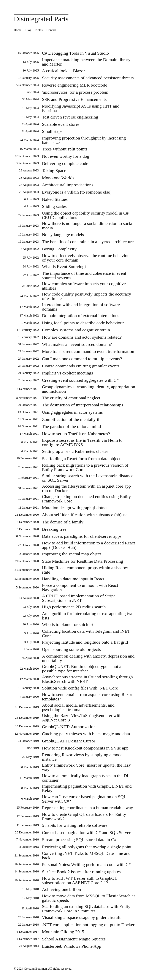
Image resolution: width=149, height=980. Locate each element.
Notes (39, 30)
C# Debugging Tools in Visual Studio (75, 53)
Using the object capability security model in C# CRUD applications (85, 215)
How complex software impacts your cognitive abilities (84, 286)
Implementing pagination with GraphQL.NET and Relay (87, 788)
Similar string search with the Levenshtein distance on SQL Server (88, 478)
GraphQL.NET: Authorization (69, 727)
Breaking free (54, 529)
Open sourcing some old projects (71, 649)
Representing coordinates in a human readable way (87, 808)
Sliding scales (54, 206)
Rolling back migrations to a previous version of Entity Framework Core (85, 467)
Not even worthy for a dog (66, 156)
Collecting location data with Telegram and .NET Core (86, 633)
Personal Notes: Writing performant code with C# (86, 864)
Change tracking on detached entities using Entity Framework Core (86, 499)
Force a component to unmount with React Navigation (80, 588)
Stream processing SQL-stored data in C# (79, 840)
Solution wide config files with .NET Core (80, 688)
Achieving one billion (61, 889)
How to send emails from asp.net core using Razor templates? (87, 697)
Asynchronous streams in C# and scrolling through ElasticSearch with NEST (87, 679)
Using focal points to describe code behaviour (83, 323)
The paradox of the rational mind (71, 426)
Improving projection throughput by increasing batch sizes (84, 140)
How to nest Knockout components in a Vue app (85, 748)
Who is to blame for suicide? (68, 624)
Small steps (52, 131)
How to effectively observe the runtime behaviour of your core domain (86, 258)
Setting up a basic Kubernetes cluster (75, 451)
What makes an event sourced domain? (77, 344)
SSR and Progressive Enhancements (74, 99)
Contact (51, 30)
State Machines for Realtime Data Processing (82, 561)
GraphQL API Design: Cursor (69, 741)
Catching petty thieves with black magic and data (86, 734)
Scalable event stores (61, 124)
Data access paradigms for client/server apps (82, 536)
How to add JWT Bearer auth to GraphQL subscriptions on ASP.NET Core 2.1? (79, 880)
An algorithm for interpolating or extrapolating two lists (88, 616)
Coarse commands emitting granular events (81, 366)
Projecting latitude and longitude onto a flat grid (85, 642)
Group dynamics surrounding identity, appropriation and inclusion (88, 389)
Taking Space (54, 171)
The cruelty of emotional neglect (71, 398)
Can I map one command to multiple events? (82, 359)
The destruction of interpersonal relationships (83, 405)
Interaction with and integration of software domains (81, 307)
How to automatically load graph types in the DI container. (85, 778)
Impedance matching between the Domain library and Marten (86, 62)
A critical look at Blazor (63, 71)
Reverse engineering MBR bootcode (74, 85)
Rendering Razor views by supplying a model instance (83, 757)
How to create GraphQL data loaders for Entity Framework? (84, 817)
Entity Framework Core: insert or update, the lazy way (86, 767)
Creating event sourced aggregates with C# (80, 380)
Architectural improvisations (68, 185)
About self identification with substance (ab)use (85, 515)
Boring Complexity (59, 249)
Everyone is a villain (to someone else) (77, 192)
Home (18, 30)
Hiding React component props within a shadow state (85, 570)
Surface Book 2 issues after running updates (81, 872)
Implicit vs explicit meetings (67, 373)
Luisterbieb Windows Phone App (72, 946)
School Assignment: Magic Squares (74, 939)
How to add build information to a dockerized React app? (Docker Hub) (88, 545)
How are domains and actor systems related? (82, 337)
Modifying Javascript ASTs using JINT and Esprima (81, 108)
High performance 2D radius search (74, 607)
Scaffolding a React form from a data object (81, 459)
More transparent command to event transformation (88, 351)
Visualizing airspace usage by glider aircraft (81, 917)
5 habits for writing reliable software (75, 825)
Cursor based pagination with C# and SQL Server (86, 833)
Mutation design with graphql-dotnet (75, 508)
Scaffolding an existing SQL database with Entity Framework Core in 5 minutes (86, 909)
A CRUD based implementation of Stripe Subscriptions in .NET (79, 598)
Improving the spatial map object (71, 554)
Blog (28, 30)
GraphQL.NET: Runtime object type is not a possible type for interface (82, 669)
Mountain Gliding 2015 (63, 932)
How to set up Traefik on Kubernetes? (76, 434)
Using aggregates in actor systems (72, 412)
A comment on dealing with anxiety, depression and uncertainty (88, 658)
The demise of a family (63, 522)
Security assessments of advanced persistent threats (88, 78)
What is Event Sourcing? (64, 267)
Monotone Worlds (58, 178)
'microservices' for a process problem (75, 92)
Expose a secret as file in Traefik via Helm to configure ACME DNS (82, 442)
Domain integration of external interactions (81, 316)
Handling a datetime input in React (73, 579)
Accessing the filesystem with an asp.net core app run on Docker (86, 488)
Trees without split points (65, 149)
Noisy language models (63, 235)
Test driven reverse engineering (70, 117)
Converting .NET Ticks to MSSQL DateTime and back (86, 856)
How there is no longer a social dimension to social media (88, 226)
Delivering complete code (65, 163)
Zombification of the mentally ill (71, 419)
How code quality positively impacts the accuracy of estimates (87, 296)
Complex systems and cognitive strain (76, 330)
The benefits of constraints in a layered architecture (88, 242)
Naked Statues (55, 199)
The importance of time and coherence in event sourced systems (84, 275)
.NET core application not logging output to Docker (88, 925)
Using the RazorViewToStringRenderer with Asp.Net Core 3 (82, 718)
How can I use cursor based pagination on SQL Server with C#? (84, 799)
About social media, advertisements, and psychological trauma (78, 707)
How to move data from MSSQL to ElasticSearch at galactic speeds (88, 898)
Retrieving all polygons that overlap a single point (87, 847)
